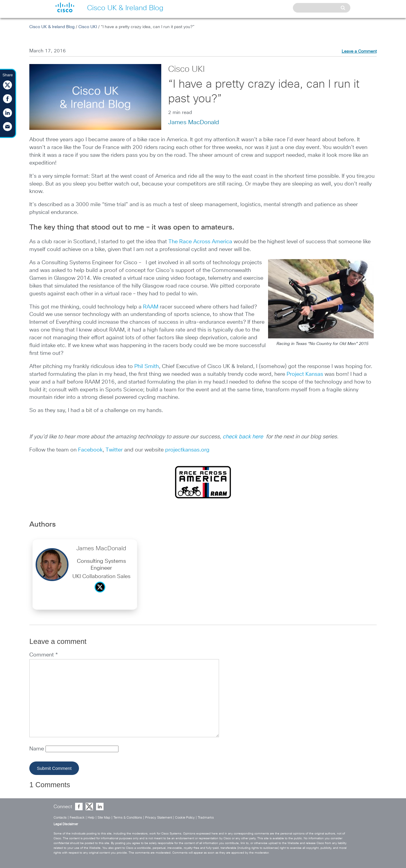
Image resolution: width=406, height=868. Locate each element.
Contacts (60, 818)
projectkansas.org (187, 450)
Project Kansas (305, 374)
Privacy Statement (159, 818)
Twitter (115, 450)
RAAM (151, 307)
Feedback (77, 818)
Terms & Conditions (128, 818)
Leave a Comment (359, 51)
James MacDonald (194, 122)
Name (37, 749)
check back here (244, 437)
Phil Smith (147, 367)
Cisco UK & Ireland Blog (52, 27)
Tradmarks (206, 818)
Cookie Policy (185, 818)
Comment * (44, 655)
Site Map (104, 818)
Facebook (90, 450)
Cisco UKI (88, 27)
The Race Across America (200, 242)
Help (91, 818)
